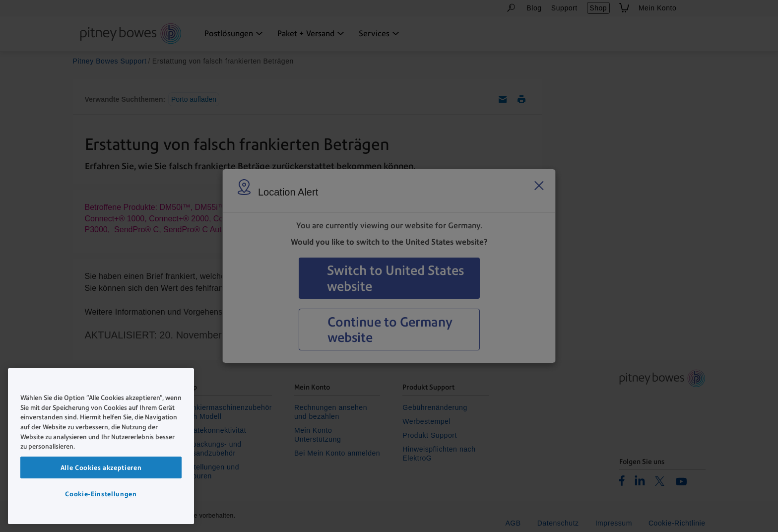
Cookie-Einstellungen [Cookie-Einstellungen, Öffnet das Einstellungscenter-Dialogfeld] (101, 494)
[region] (101, 446)
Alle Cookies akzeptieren (101, 467)
